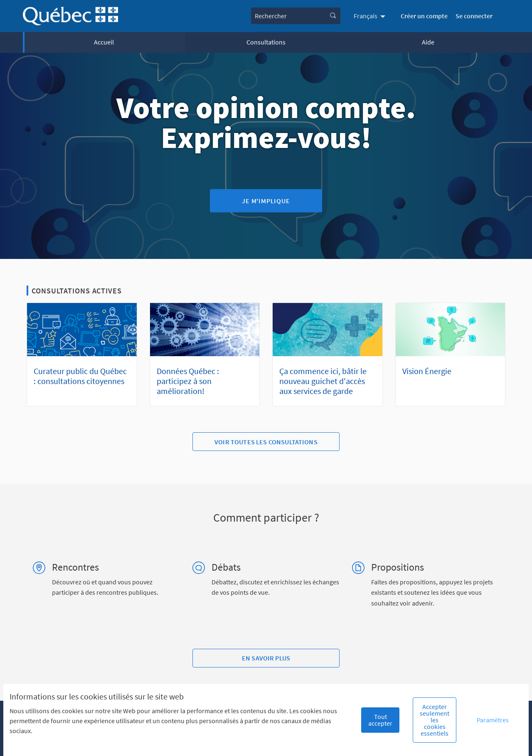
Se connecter (474, 16)
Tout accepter (380, 720)
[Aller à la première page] (70, 16)
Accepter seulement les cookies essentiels (435, 720)
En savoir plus (266, 658)
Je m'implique (266, 201)
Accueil (104, 42)
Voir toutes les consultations (266, 442)
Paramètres (493, 720)
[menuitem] (371, 16)
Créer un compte (424, 16)
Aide (428, 42)
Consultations (266, 42)
